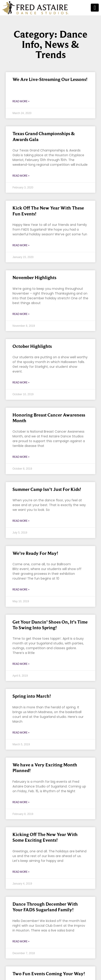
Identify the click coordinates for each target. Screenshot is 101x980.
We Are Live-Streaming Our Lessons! (50, 79)
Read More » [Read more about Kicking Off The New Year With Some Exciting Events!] (21, 872)
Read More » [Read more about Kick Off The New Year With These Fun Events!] (21, 245)
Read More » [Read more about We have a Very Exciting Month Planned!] (21, 802)
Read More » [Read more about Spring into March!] (21, 733)
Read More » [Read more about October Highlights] (21, 382)
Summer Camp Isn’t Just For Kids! (47, 489)
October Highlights (32, 346)
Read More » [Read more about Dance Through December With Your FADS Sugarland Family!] (21, 941)
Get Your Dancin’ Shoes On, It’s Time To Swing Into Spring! (50, 625)
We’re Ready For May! (35, 553)
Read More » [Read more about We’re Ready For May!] (21, 589)
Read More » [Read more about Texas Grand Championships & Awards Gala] (21, 176)
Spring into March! (32, 696)
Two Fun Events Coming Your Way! (49, 974)
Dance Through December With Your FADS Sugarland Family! (45, 907)
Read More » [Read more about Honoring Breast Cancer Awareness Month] (21, 457)
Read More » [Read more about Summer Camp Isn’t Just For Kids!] (21, 521)
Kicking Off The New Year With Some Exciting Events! (45, 837)
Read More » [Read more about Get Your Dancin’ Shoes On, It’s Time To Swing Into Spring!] (21, 664)
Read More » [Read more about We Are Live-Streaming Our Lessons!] (21, 101)
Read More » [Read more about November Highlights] (21, 314)
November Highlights (34, 278)
